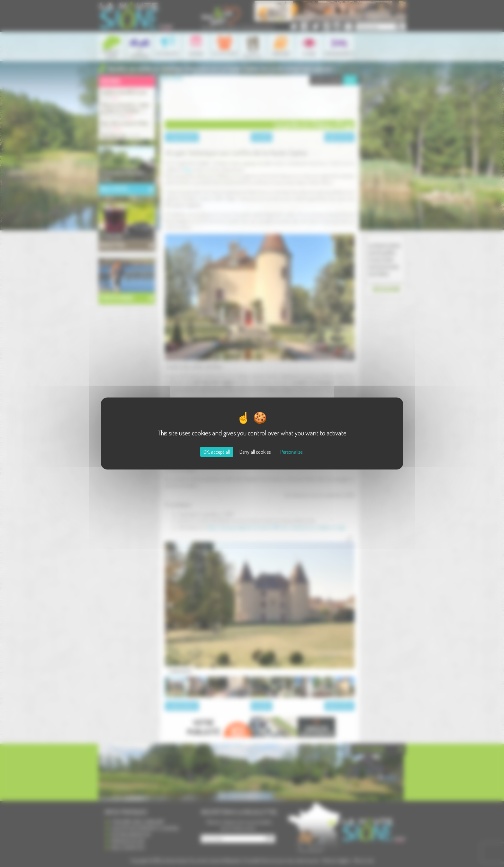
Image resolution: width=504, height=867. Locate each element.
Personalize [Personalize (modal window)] (291, 452)
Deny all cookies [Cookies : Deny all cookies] (255, 452)
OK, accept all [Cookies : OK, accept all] (217, 452)
